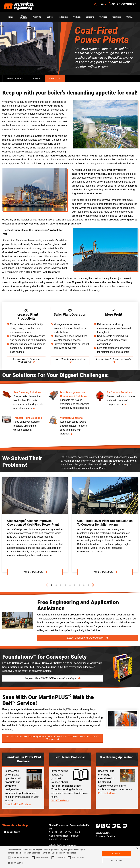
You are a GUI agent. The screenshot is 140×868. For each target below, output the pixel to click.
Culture (50, 17)
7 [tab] (79, 585)
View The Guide (60, 801)
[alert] (70, 857)
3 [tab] (61, 585)
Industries (63, 17)
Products (77, 17)
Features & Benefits (15, 78)
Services (103, 17)
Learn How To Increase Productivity (26, 360)
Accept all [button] (117, 853)
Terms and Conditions (106, 836)
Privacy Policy (103, 833)
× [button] (137, 849)
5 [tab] (70, 585)
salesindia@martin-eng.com (63, 845)
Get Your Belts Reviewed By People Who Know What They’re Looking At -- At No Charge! (52, 738)
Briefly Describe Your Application (86, 638)
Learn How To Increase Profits (114, 359)
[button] (48, 863)
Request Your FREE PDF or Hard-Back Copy (51, 678)
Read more (71, 853)
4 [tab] (65, 585)
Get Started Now (107, 793)
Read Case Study (33, 572)
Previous (47, 585)
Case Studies (24, 17)
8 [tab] (84, 585)
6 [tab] (75, 585)
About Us (37, 17)
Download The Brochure (18, 804)
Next (93, 585)
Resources (116, 17)
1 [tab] (51, 585)
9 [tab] (89, 585)
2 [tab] (56, 585)
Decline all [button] (117, 860)
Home (10, 17)
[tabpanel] (35, 525)
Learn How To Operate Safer (70, 359)
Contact (130, 17)
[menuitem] (19, 6)
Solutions (90, 17)
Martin (19, 6)
